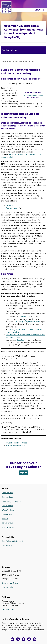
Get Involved (7, 506)
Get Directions (8, 609)
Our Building (7, 545)
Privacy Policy (8, 587)
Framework (11, 205)
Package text (12, 208)
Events (5, 519)
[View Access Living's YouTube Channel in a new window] (12, 639)
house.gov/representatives (28, 322)
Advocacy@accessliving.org (33, 95)
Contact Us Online (10, 583)
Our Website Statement (12, 541)
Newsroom (7, 514)
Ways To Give (8, 510)
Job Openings (8, 527)
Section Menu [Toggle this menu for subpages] (23, 50)
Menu (39, 10)
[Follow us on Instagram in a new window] (35, 639)
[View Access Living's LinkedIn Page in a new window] (18, 639)
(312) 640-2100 (33, 98)
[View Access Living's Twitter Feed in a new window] (29, 639)
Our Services (7, 497)
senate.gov (25, 316)
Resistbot (21, 340)
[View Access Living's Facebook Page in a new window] (24, 639)
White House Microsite (16, 446)
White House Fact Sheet (16, 443)
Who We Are (7, 493)
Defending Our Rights (11, 501)
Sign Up (24, 473)
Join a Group (8, 523)
